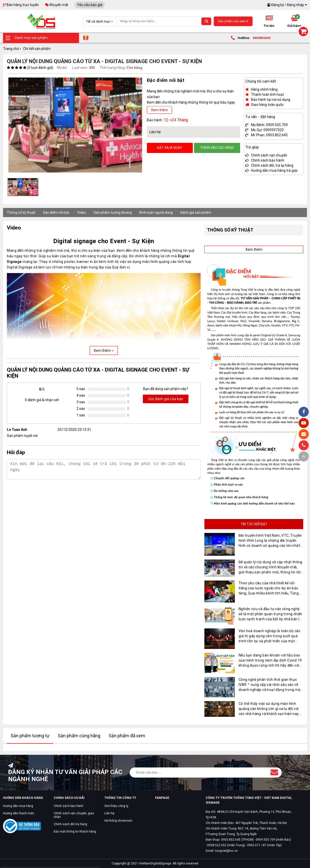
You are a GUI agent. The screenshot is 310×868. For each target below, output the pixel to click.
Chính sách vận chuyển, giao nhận (74, 815)
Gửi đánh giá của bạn (166, 399)
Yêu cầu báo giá (90, 5)
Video (82, 213)
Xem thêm (159, 110)
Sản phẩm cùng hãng (79, 736)
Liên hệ (109, 813)
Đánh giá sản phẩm (196, 213)
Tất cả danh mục (100, 21)
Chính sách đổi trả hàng (70, 824)
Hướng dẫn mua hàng (18, 806)
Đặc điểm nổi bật (56, 213)
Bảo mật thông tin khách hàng (75, 832)
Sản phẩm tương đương (113, 213)
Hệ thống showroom (118, 821)
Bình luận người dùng (156, 213)
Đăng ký (278, 5)
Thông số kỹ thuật (21, 213)
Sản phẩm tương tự (30, 736)
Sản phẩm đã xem (127, 736)
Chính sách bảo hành (69, 806)
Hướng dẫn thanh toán (19, 813)
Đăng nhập (296, 5)
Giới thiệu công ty (116, 806)
